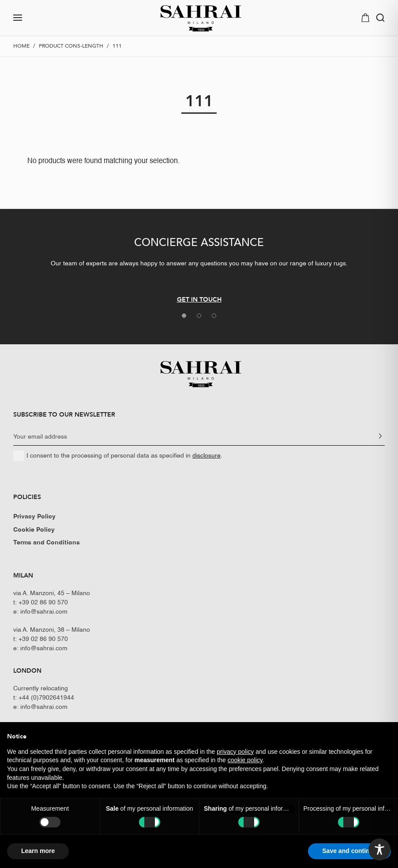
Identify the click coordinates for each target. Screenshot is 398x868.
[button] (48, 18)
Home (21, 46)
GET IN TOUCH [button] (199, 299)
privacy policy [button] (235, 752)
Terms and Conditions (47, 543)
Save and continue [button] (349, 851)
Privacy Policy (34, 517)
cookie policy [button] (245, 760)
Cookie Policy (34, 530)
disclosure (207, 456)
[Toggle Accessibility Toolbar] (379, 849)
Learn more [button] (38, 851)
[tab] (184, 316)
